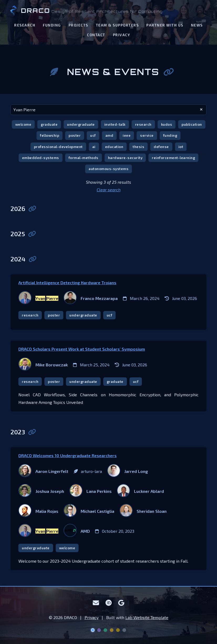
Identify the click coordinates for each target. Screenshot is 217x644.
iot (181, 147)
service (147, 135)
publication (192, 124)
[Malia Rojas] (38, 511)
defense (161, 147)
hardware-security (125, 158)
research (143, 124)
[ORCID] (109, 603)
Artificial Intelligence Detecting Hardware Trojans (67, 283)
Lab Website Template (147, 617)
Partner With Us (165, 25)
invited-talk (115, 124)
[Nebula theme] (99, 630)
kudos (167, 124)
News (197, 25)
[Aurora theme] (105, 630)
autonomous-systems (109, 169)
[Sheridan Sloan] (143, 511)
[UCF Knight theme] (118, 630)
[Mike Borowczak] (43, 365)
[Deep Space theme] (93, 630)
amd (109, 135)
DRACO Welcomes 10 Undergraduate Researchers (68, 455)
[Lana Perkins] (91, 491)
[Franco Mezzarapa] (91, 298)
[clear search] (201, 110)
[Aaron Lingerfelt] (43, 471)
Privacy (122, 35)
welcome (23, 124)
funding (170, 135)
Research (25, 25)
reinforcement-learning (173, 158)
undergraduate (81, 124)
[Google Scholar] (121, 603)
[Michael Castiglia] (89, 511)
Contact (96, 35)
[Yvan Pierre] (38, 298)
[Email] (96, 603)
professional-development (58, 147)
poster (75, 135)
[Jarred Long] (128, 471)
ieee (127, 135)
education (114, 147)
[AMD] (77, 531)
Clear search (109, 190)
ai (94, 147)
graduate (49, 124)
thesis (138, 147)
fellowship (50, 135)
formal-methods (84, 158)
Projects (78, 25)
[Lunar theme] (124, 630)
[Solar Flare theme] (112, 630)
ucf (93, 135)
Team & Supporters (117, 25)
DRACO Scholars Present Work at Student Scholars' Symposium (82, 349)
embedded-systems (41, 158)
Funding (52, 25)
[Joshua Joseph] (41, 491)
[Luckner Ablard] (140, 491)
